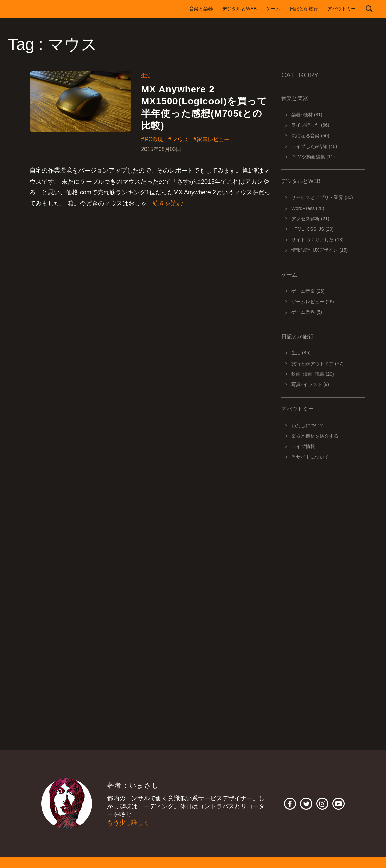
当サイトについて (310, 457)
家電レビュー (214, 140)
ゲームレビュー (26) (313, 302)
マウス (180, 140)
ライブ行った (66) (310, 125)
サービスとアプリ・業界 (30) (322, 197)
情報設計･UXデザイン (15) (319, 250)
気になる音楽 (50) (310, 136)
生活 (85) (301, 353)
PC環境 (154, 140)
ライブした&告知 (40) (314, 146)
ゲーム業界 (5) (307, 312)
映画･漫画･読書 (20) (313, 374)
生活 (146, 76)
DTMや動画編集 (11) (313, 157)
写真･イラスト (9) (310, 384)
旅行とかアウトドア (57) (317, 364)
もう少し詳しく (128, 823)
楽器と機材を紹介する (315, 436)
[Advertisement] (323, 560)
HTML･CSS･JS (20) (313, 229)
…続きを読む (165, 204)
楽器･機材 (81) (307, 115)
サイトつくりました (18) (317, 240)
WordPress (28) (308, 208)
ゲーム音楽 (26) (308, 291)
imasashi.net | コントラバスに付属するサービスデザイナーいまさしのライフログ (45, 9)
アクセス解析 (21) (310, 219)
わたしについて (308, 425)
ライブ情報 (303, 446)
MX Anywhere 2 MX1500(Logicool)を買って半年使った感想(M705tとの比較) (205, 107)
